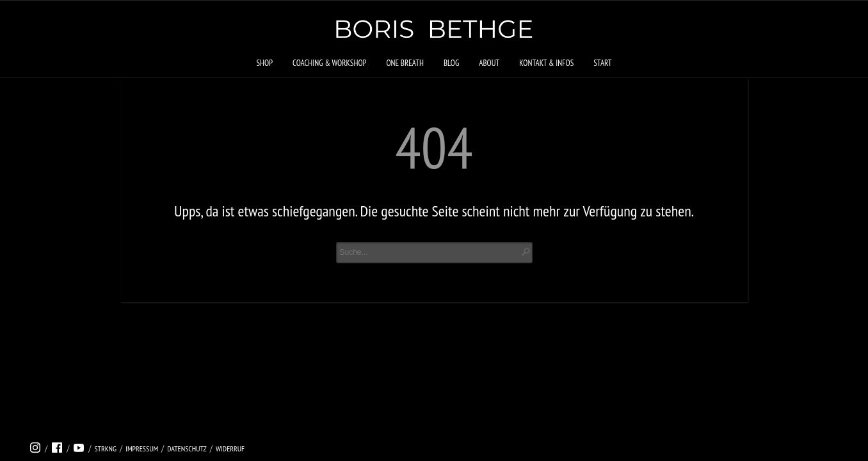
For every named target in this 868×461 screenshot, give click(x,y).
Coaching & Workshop (329, 63)
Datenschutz (187, 449)
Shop (264, 63)
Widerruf (230, 449)
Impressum (142, 449)
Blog (451, 63)
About (489, 63)
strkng (105, 449)
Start (602, 63)
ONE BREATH (405, 63)
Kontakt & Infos (546, 63)
